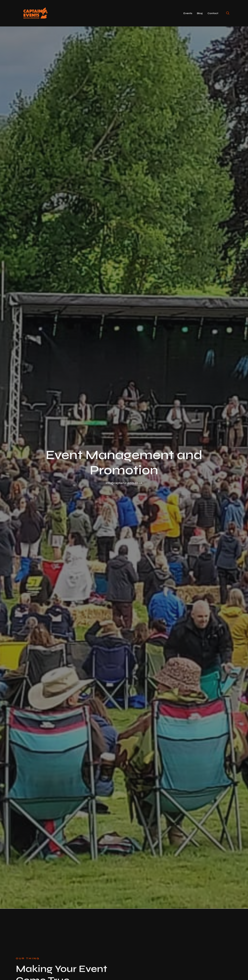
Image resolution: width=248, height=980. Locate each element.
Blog (200, 13)
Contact (213, 13)
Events (188, 13)
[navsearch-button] (228, 13)
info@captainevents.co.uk (124, 483)
